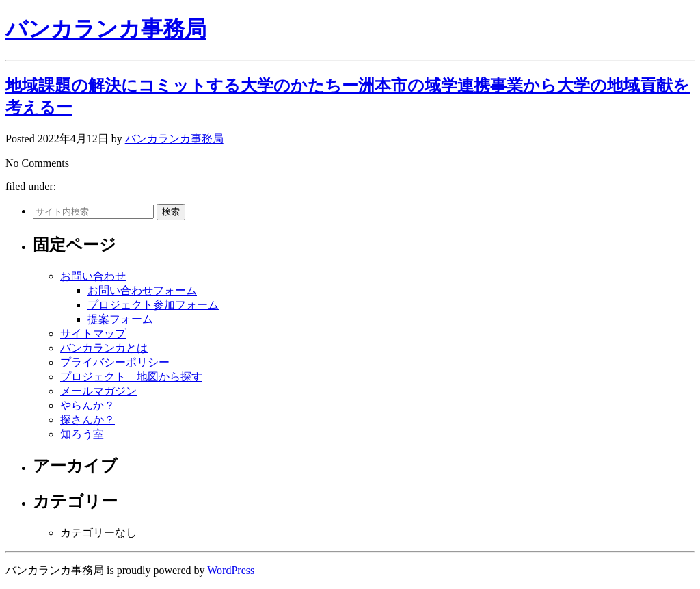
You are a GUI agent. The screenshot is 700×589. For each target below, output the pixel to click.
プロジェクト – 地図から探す (131, 377)
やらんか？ (87, 405)
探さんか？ (87, 420)
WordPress (231, 570)
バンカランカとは (104, 348)
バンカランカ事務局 (106, 29)
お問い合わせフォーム (142, 290)
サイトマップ (93, 333)
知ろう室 (82, 434)
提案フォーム (120, 319)
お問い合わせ (93, 276)
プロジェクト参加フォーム (153, 305)
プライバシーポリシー (115, 362)
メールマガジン (98, 391)
